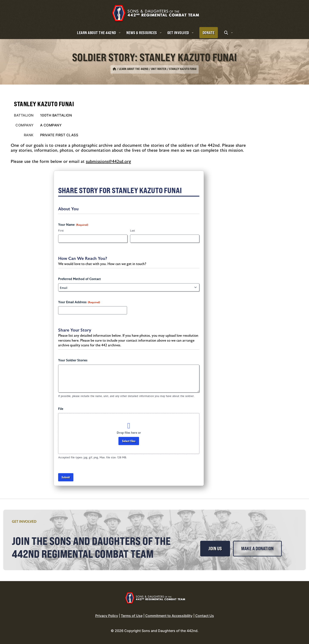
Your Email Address (79, 302)
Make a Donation (257, 549)
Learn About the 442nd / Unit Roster (143, 69)
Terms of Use (132, 616)
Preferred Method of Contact (80, 279)
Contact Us (205, 616)
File (61, 409)
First (61, 231)
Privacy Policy (107, 616)
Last (133, 231)
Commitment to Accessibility (169, 616)
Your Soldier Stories (73, 360)
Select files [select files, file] (129, 441)
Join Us (215, 549)
